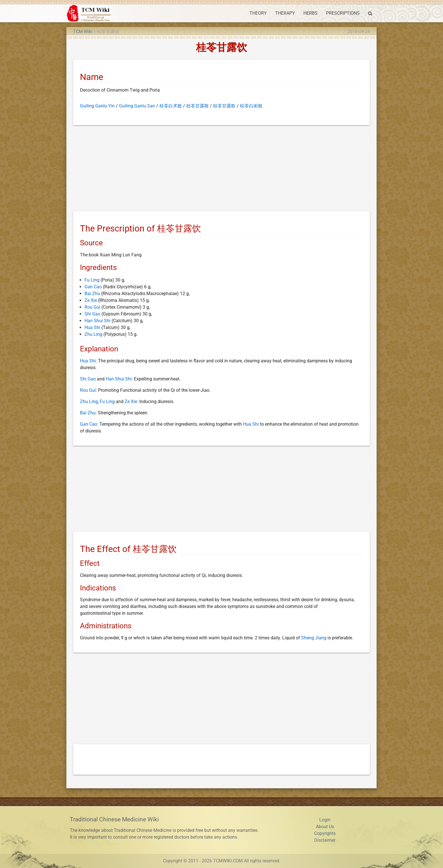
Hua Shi (92, 327)
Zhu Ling (93, 334)
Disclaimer (325, 840)
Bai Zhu (92, 294)
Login (325, 820)
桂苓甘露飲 (224, 106)
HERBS (310, 13)
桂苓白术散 (171, 106)
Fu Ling (92, 280)
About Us (325, 827)
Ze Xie (91, 300)
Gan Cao (93, 287)
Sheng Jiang (314, 638)
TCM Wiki (83, 32)
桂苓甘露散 (197, 106)
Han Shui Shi (97, 321)
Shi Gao (92, 314)
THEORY (258, 13)
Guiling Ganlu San (137, 106)
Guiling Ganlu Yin (97, 106)
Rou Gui (92, 307)
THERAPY (285, 13)
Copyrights (325, 833)
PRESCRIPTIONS (343, 13)
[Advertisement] (221, 169)
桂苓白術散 (251, 106)
